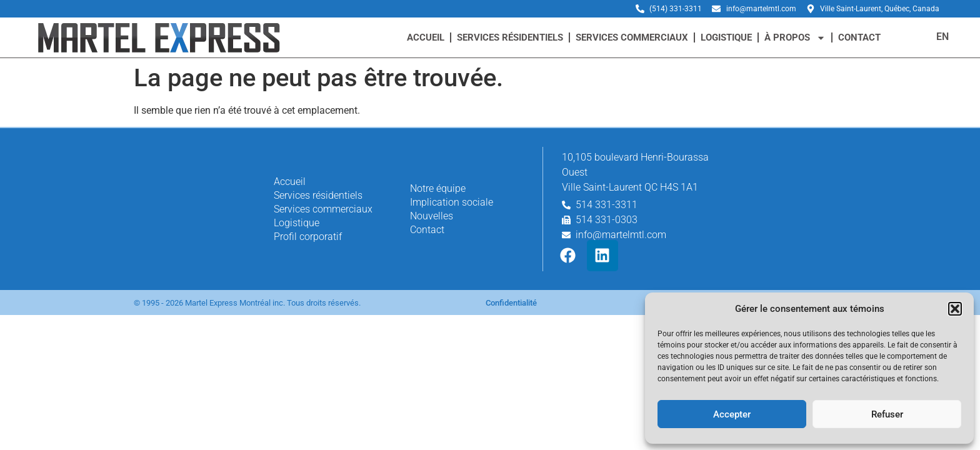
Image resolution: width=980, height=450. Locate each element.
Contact (859, 37)
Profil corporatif (308, 237)
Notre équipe (438, 188)
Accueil (426, 37)
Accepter (732, 414)
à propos (795, 38)
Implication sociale (452, 202)
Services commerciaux (632, 37)
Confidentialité (511, 303)
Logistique (726, 37)
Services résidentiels (510, 37)
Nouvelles (432, 216)
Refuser (887, 414)
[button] (955, 309)
